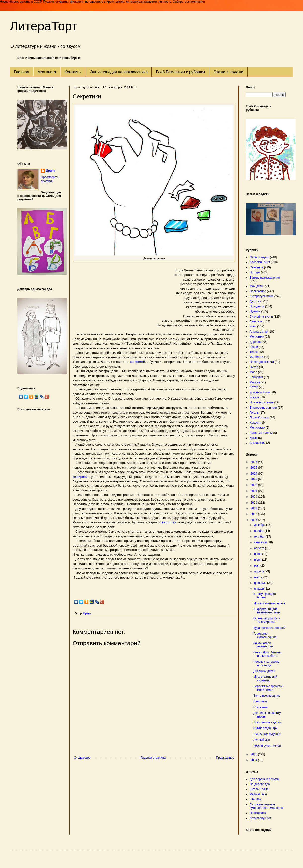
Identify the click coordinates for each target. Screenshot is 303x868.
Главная (21, 72)
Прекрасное (258, 291)
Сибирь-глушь (259, 257)
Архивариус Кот (261, 818)
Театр (254, 352)
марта (259, 577)
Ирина (51, 171)
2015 (254, 754)
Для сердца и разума (264, 779)
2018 (254, 508)
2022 (254, 485)
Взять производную (267, 696)
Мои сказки (257, 428)
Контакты (73, 72)
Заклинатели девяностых (263, 645)
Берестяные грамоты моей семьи (268, 688)
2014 (254, 760)
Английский (258, 443)
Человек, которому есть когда (266, 663)
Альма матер (259, 332)
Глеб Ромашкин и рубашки (180, 72)
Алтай (254, 387)
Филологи (256, 357)
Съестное (256, 267)
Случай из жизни (261, 317)
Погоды (255, 272)
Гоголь (254, 413)
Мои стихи (257, 337)
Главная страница (153, 758)
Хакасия (255, 423)
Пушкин (255, 311)
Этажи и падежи (228, 72)
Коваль (255, 397)
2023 (254, 479)
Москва (255, 382)
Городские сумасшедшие (265, 635)
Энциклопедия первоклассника (119, 72)
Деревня (256, 342)
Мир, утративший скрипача (265, 678)
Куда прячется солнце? (269, 628)
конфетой (137, 362)
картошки (169, 522)
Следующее (82, 758)
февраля (261, 583)
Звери (254, 347)
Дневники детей (264, 671)
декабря (260, 525)
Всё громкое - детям (267, 722)
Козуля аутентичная (267, 746)
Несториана (258, 813)
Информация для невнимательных (267, 611)
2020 (254, 497)
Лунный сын (262, 740)
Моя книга (47, 72)
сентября (261, 542)
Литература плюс (262, 296)
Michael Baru (258, 794)
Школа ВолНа (259, 789)
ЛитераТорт (44, 26)
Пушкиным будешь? (267, 734)
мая (257, 566)
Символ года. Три (265, 728)
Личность (256, 321)
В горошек (260, 701)
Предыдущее (225, 758)
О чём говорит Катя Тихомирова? (267, 620)
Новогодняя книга (262, 362)
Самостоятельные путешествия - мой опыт (266, 806)
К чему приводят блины (265, 596)
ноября (259, 531)
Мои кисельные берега (269, 603)
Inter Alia (255, 799)
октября (260, 537)
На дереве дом (260, 784)
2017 (254, 514)
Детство (255, 301)
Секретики (261, 707)
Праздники (257, 306)
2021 (254, 491)
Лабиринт (256, 377)
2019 (254, 503)
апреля (259, 571)
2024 (254, 474)
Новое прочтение (262, 402)
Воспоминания (260, 262)
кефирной (80, 477)
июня (258, 560)
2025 (254, 468)
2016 (254, 520)
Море (253, 372)
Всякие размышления (265, 278)
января (259, 589)
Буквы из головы (261, 433)
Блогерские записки (263, 408)
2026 (254, 462)
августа (260, 548)
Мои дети (256, 286)
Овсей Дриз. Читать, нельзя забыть (267, 654)
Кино (253, 326)
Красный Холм (260, 392)
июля (258, 554)
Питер (254, 367)
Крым (253, 438)
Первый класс (259, 418)
